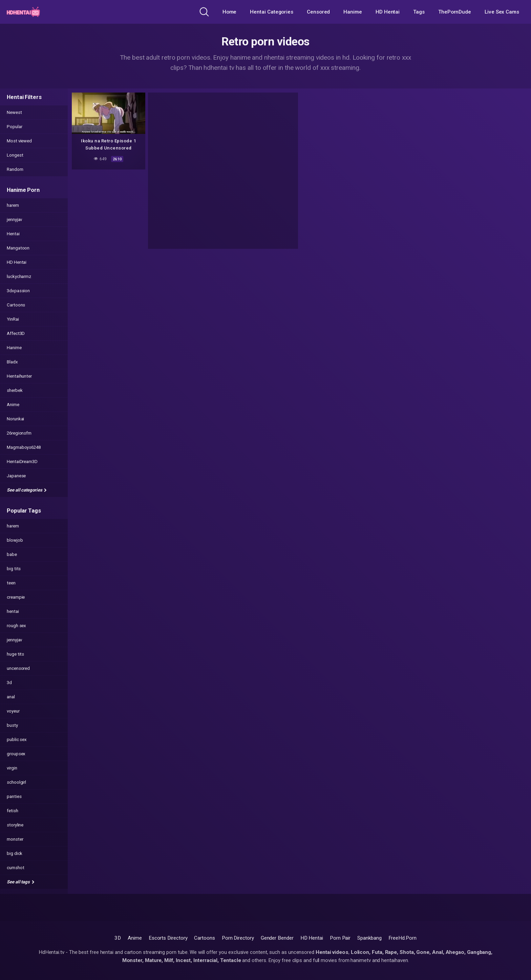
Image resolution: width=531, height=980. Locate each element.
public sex (17, 739)
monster (15, 839)
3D (118, 938)
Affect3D (16, 333)
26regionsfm (19, 433)
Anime (13, 405)
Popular (14, 127)
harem (13, 205)
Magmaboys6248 (24, 447)
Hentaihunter (19, 376)
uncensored (18, 668)
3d (9, 683)
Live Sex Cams (502, 12)
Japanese (16, 476)
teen (11, 583)
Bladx (12, 362)
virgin (12, 768)
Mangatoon (18, 248)
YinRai (13, 319)
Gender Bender (277, 938)
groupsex (16, 754)
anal (11, 697)
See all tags (21, 882)
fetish (13, 811)
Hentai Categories (272, 12)
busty (12, 725)
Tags (419, 12)
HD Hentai (388, 12)
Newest (14, 112)
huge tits (15, 654)
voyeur (13, 711)
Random (15, 169)
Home (230, 12)
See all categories (27, 490)
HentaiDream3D (22, 462)
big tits (14, 569)
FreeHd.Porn (402, 938)
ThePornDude (455, 12)
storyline (15, 825)
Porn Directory (238, 938)
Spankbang (369, 938)
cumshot (15, 868)
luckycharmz (19, 276)
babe (12, 554)
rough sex (16, 626)
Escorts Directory (168, 938)
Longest (15, 155)
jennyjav (14, 219)
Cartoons (16, 305)
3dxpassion (18, 291)
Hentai (13, 234)
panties (14, 796)
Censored (318, 12)
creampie (16, 597)
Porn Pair (340, 938)
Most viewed (19, 141)
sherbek (15, 390)
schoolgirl (16, 782)
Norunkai (15, 419)
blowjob (15, 540)
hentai (13, 611)
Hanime (353, 12)
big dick (15, 853)
